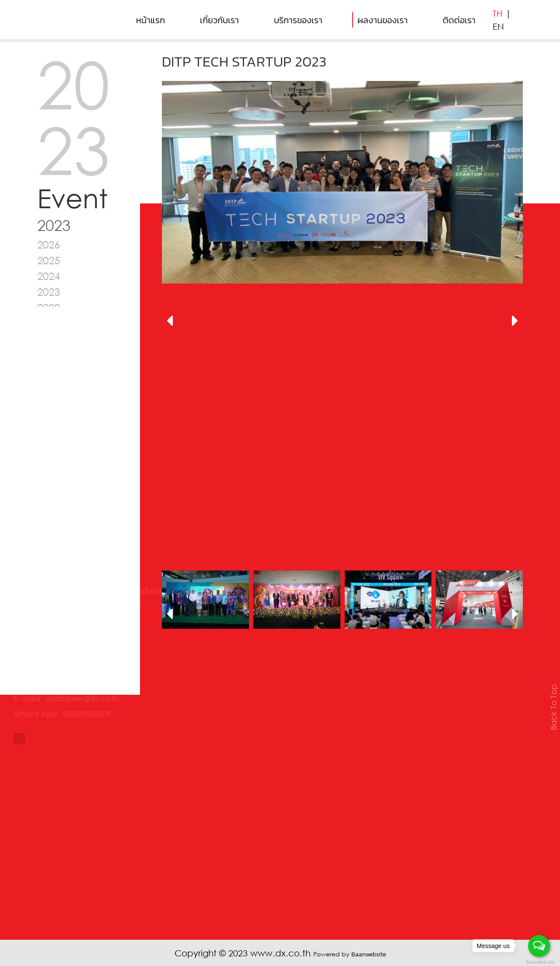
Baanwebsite (369, 954)
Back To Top (553, 707)
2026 (49, 244)
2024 (49, 276)
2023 (49, 292)
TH (498, 13)
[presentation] (170, 321)
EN (498, 26)
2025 (49, 260)
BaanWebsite (539, 962)
